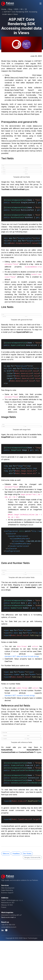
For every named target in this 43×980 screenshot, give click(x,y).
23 (26, 9)
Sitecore (6, 854)
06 (21, 9)
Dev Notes (27, 854)
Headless (16, 854)
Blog (10, 9)
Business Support (7, 893)
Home (4, 9)
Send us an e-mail (7, 917)
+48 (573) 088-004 (8, 925)
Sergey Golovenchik (32, 857)
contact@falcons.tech (9, 927)
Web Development (8, 888)
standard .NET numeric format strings (20, 695)
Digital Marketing (7, 890)
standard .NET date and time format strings (22, 656)
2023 (16, 9)
